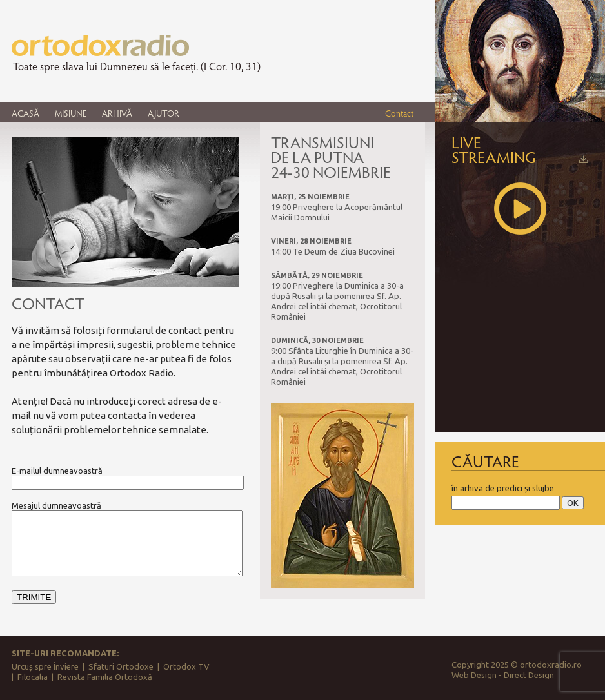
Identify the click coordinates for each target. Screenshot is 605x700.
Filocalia (33, 677)
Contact (399, 113)
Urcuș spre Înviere (45, 666)
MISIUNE (71, 113)
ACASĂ (25, 113)
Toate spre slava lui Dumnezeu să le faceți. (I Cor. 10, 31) (137, 66)
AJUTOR (164, 113)
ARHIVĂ (117, 113)
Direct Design (529, 675)
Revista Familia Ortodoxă (105, 677)
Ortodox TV (186, 666)
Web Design (474, 675)
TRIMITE (34, 597)
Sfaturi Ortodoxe (121, 666)
